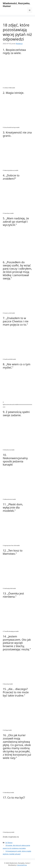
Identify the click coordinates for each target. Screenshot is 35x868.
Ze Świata (9, 843)
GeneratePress (22, 865)
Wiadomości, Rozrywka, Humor (16, 5)
